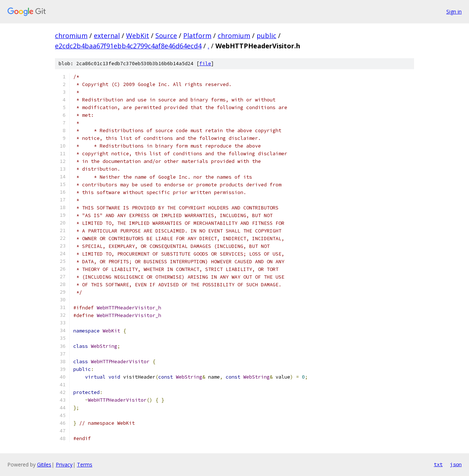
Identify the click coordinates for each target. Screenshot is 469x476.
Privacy (64, 464)
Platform (197, 36)
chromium (71, 36)
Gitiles (44, 464)
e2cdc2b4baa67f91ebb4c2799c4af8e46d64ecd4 (128, 46)
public (266, 36)
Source (166, 36)
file (205, 64)
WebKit (138, 36)
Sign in (454, 12)
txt (438, 464)
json (456, 464)
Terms (85, 464)
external (107, 36)
